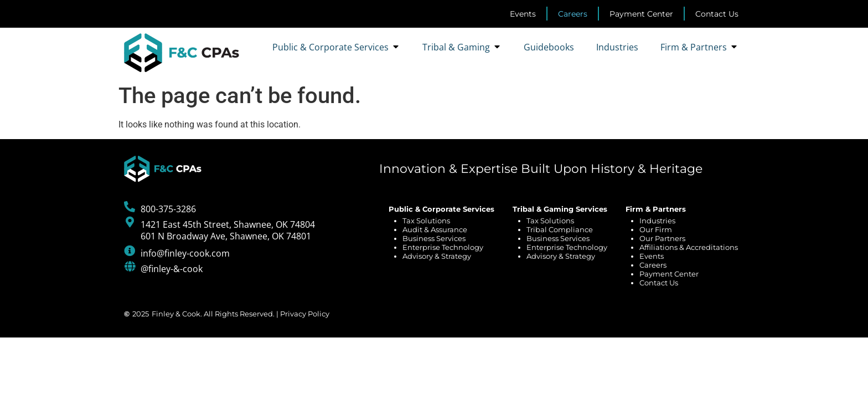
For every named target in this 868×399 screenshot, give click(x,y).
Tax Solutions (426, 221)
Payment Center (669, 274)
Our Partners (662, 238)
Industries (657, 221)
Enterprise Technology (443, 247)
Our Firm (656, 229)
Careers (653, 265)
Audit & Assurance (435, 229)
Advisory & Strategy (437, 256)
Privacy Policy (305, 314)
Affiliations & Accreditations (689, 247)
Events (652, 256)
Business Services (434, 238)
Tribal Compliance (560, 229)
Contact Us (659, 283)
